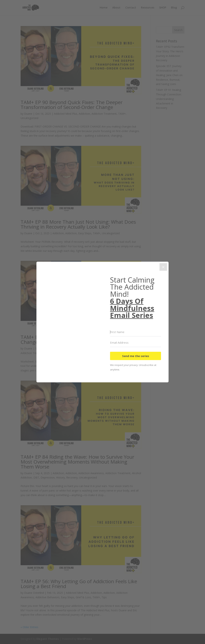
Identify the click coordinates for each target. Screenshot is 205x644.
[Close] (163, 267)
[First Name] (136, 332)
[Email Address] (136, 343)
